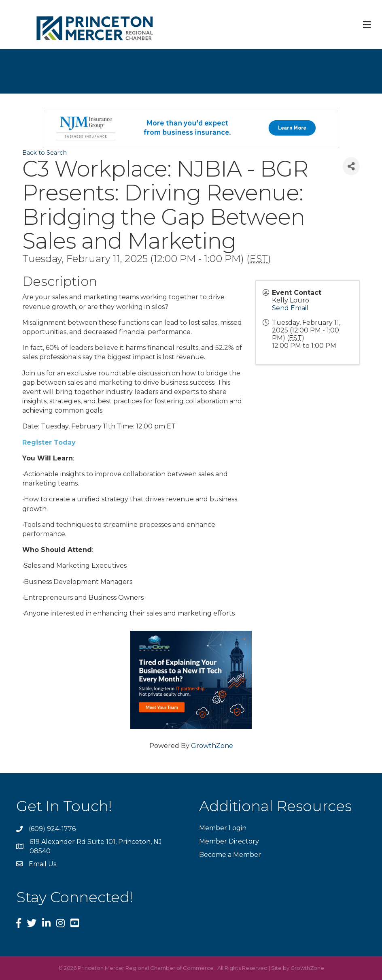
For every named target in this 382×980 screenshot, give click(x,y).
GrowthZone (212, 746)
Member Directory (229, 841)
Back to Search (45, 153)
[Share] (351, 166)
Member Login (223, 828)
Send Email (290, 308)
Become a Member (230, 855)
